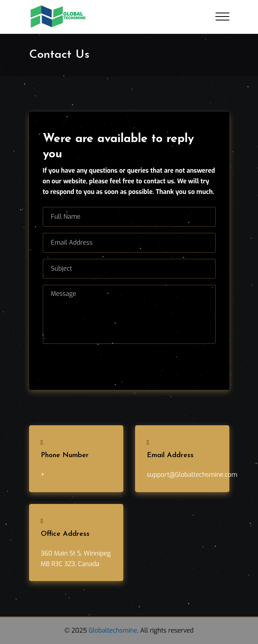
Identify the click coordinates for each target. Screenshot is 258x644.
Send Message (77, 360)
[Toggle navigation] (222, 17)
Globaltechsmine (113, 630)
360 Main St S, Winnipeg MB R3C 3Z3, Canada (76, 559)
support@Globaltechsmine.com (192, 475)
